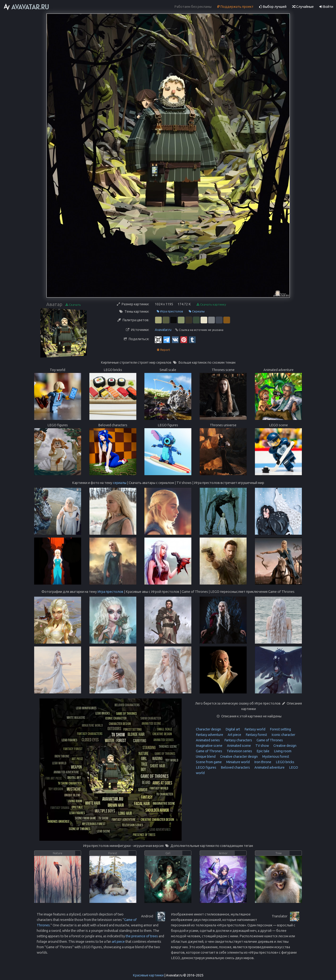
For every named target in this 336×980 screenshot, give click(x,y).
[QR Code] (158, 339)
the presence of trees (142, 936)
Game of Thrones (269, 740)
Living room (282, 751)
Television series (239, 751)
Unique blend (206, 757)
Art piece (234, 735)
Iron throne (262, 762)
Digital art (232, 729)
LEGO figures (206, 767)
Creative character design (239, 757)
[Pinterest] (184, 339)
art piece (118, 942)
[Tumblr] (192, 339)
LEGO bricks (285, 762)
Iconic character (283, 735)
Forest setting (280, 729)
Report (163, 350)
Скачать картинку (211, 304)
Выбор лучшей (273, 7)
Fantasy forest (256, 735)
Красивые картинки (148, 975)
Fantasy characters (238, 740)
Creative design (285, 746)
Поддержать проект (235, 7)
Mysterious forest (275, 757)
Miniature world (238, 762)
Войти (326, 7)
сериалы (120, 483)
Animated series (208, 740)
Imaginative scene (209, 746)
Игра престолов (170, 311)
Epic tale (263, 751)
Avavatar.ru (163, 330)
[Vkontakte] (175, 339)
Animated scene (239, 746)
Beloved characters (235, 767)
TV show (262, 746)
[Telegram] (167, 339)
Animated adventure (269, 767)
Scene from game (209, 762)
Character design (208, 729)
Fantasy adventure (209, 735)
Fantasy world (255, 729)
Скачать (73, 305)
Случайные (303, 7)
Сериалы (197, 311)
